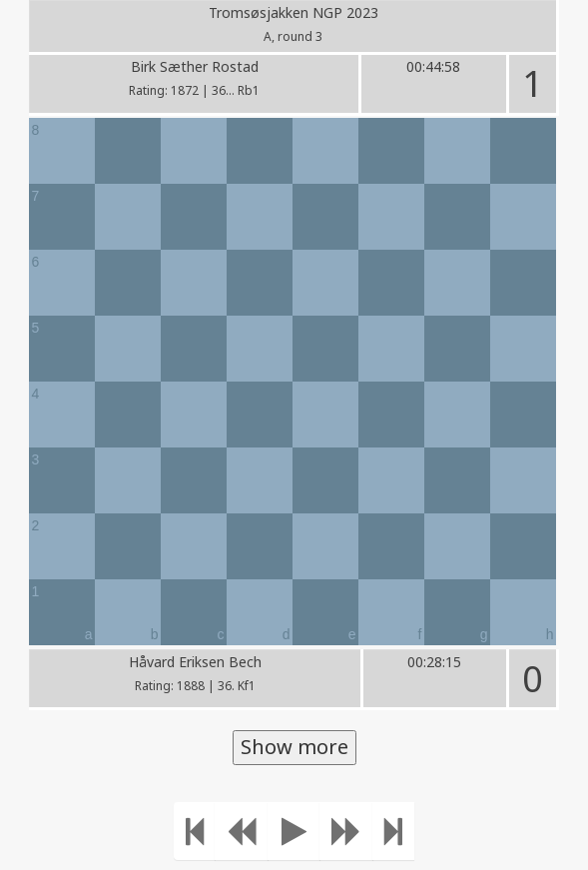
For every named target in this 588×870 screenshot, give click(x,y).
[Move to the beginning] (195, 831)
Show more (294, 747)
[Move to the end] (393, 831)
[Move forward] (346, 831)
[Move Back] (242, 831)
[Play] (294, 831)
